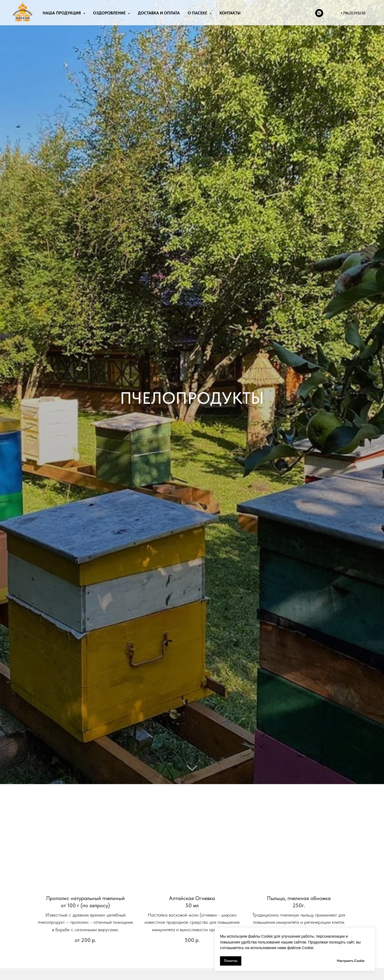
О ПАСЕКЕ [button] (198, 13)
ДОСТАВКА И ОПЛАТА (159, 13)
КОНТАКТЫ (230, 13)
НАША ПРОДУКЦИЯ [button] (62, 13)
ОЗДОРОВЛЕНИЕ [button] (110, 13)
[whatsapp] (319, 13)
